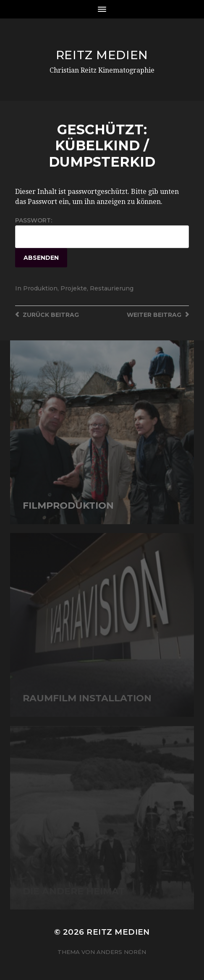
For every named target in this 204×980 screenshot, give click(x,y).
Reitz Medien (102, 55)
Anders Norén (121, 952)
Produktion (40, 288)
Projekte (74, 288)
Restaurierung (112, 288)
